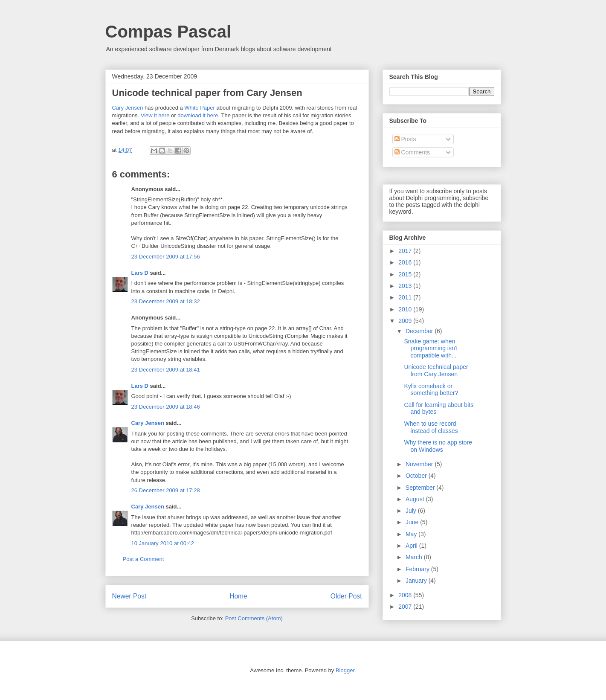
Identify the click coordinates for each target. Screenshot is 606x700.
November (420, 464)
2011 (406, 297)
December (420, 331)
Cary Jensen (128, 108)
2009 (406, 321)
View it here (155, 115)
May (412, 534)
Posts (405, 139)
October (417, 476)
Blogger (345, 670)
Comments (412, 152)
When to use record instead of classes (431, 427)
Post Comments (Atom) (254, 618)
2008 (406, 595)
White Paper (200, 108)
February (418, 569)
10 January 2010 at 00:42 (163, 543)
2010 (406, 309)
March (415, 557)
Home (238, 596)
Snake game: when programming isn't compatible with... (431, 349)
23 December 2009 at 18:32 (166, 301)
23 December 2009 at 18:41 (166, 370)
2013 (406, 286)
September (421, 488)
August (416, 499)
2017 (406, 251)
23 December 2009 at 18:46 (166, 407)
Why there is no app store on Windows (438, 446)
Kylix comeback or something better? (431, 390)
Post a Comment (144, 559)
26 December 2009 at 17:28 (166, 490)
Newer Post (129, 596)
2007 (406, 607)
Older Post (346, 596)
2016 (406, 262)
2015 (406, 274)
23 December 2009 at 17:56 (166, 257)
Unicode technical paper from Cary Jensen (436, 370)
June (413, 522)
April (412, 546)
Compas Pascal (168, 32)
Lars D (140, 273)
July (412, 511)
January (417, 581)
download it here (198, 115)
